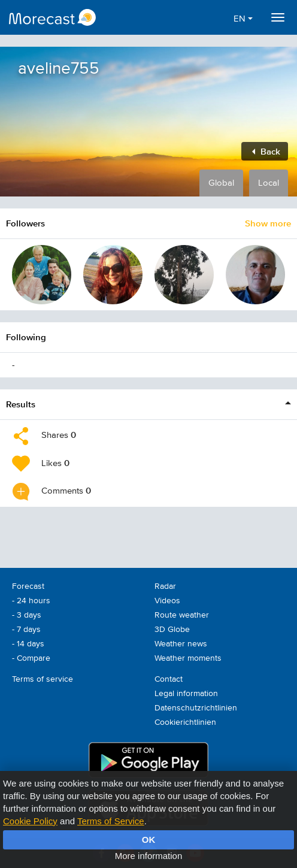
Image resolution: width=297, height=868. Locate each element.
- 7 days (26, 630)
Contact (169, 679)
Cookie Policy (30, 821)
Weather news (181, 644)
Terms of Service (111, 821)
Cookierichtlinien (185, 722)
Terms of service (43, 679)
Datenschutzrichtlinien (196, 708)
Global (221, 183)
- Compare (31, 658)
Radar (165, 586)
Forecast (28, 586)
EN (243, 19)
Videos (167, 601)
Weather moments (188, 658)
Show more (268, 223)
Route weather (182, 615)
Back (266, 151)
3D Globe (172, 630)
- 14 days (28, 644)
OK (149, 840)
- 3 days (27, 615)
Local (269, 183)
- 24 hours (31, 601)
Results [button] (21, 404)
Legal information (186, 694)
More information (149, 856)
